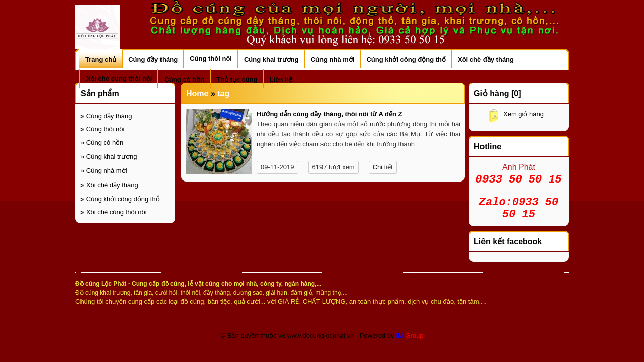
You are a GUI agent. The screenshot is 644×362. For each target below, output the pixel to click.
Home (197, 93)
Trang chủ (101, 60)
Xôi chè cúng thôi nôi (114, 212)
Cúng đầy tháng (106, 116)
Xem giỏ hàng (524, 114)
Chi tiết (383, 167)
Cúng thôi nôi (102, 129)
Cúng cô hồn (102, 143)
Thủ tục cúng (237, 80)
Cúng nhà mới (104, 171)
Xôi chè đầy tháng (109, 185)
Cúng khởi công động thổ (120, 199)
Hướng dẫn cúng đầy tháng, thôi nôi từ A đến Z (329, 114)
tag (223, 93)
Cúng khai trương (109, 157)
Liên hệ (281, 80)
